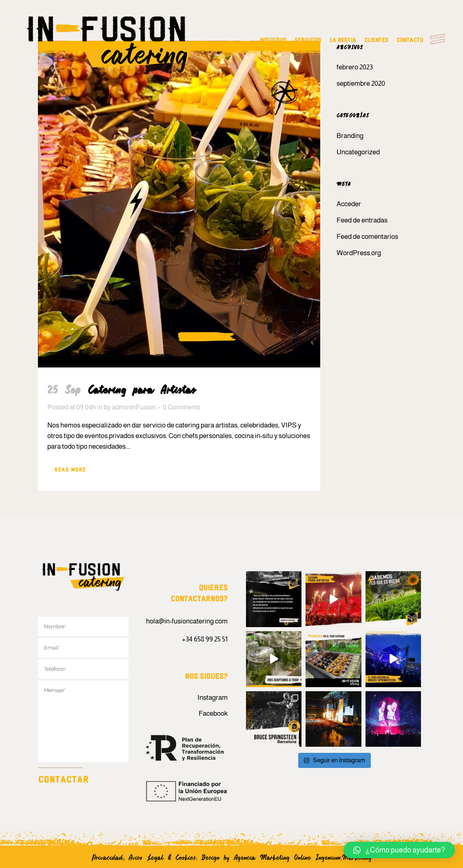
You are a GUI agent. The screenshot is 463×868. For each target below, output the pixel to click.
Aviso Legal (146, 857)
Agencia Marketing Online (275, 857)
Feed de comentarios (367, 237)
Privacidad (107, 857)
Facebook (213, 713)
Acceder (349, 204)
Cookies (186, 857)
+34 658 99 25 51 (205, 639)
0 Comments (182, 407)
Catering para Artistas (142, 389)
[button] (399, 850)
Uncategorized (358, 152)
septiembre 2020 (361, 83)
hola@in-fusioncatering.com (187, 621)
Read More (70, 470)
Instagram (213, 698)
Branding (350, 136)
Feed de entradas (362, 220)
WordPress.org (359, 253)
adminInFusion (134, 407)
